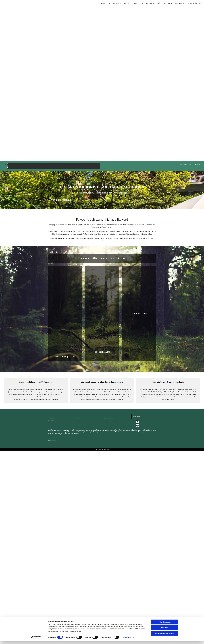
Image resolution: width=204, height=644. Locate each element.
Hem (103, 3)
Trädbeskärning (164, 3)
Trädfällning (130, 3)
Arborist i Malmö (102, 352)
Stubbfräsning (114, 3)
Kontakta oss (187, 164)
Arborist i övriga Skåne (65, 356)
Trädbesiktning (146, 3)
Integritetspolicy (52, 441)
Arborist (179, 3)
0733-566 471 (79, 418)
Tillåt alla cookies (165, 330)
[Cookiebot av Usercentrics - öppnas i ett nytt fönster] (36, 346)
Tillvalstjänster (194, 3)
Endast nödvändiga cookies (165, 342)
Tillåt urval (165, 336)
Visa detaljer (127, 346)
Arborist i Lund (139, 313)
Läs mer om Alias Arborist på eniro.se (102, 449)
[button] (61, 200)
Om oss (179, 164)
